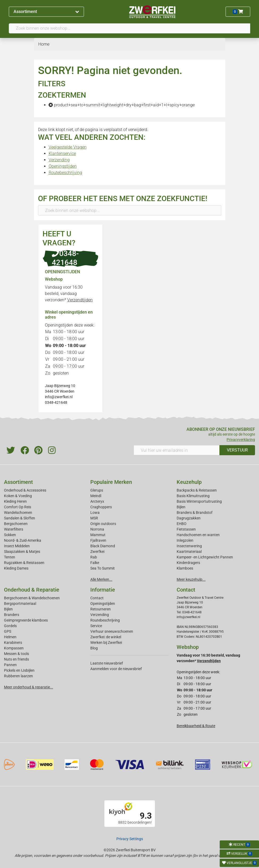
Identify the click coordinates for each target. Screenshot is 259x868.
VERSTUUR (237, 450)
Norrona (97, 529)
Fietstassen (186, 529)
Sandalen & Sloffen (20, 518)
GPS (8, 631)
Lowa (95, 513)
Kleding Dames (16, 568)
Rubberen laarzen (18, 676)
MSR (94, 518)
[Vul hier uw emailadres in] (177, 450)
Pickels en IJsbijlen (19, 670)
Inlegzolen (185, 540)
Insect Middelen (17, 546)
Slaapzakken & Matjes (22, 552)
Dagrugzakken (189, 518)
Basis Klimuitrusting (193, 496)
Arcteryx (97, 501)
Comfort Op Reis (18, 507)
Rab (94, 557)
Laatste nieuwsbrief (107, 663)
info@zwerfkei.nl (59, 397)
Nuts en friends (16, 659)
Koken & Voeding (18, 496)
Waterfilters (14, 529)
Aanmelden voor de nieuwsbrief (116, 669)
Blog (94, 648)
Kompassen (14, 648)
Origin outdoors (103, 524)
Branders (12, 615)
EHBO (182, 524)
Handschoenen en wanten (198, 535)
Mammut (98, 535)
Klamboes (185, 568)
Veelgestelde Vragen (68, 147)
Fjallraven (98, 540)
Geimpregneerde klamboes (26, 620)
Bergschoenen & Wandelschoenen (32, 598)
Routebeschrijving (65, 173)
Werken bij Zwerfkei (106, 643)
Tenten (10, 557)
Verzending (59, 160)
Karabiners (13, 643)
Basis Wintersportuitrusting (199, 501)
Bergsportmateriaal (20, 604)
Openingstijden (63, 166)
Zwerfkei (97, 552)
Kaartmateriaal (189, 552)
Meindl (96, 496)
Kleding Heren (15, 501)
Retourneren (101, 609)
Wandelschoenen (18, 513)
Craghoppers (101, 507)
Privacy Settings (130, 839)
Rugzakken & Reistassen (24, 563)
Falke (95, 563)
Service (96, 626)
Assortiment (46, 12)
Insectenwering (189, 546)
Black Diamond (103, 546)
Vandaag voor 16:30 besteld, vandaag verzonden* (69, 294)
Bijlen (181, 507)
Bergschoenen (16, 524)
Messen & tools (16, 654)
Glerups (97, 490)
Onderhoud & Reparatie (32, 590)
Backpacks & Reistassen (197, 490)
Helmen (10, 637)
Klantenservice (62, 153)
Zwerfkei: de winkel (106, 637)
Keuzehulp (189, 482)
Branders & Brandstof (195, 513)
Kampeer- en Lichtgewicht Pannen (205, 557)
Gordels (10, 626)
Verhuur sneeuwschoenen (112, 631)
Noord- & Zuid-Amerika (23, 540)
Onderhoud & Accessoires (25, 490)
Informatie (103, 590)
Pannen (10, 665)
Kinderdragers (188, 563)
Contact (97, 598)
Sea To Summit (103, 568)
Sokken (10, 535)
